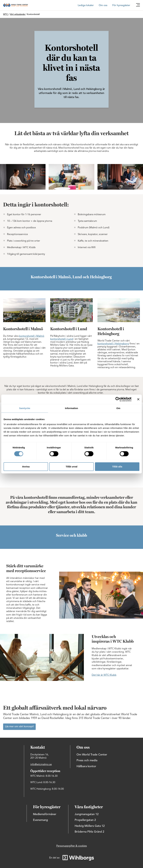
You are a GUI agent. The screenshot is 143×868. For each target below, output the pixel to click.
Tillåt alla (117, 467)
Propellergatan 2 (85, 820)
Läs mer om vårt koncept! (19, 727)
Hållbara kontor (86, 766)
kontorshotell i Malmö (32, 336)
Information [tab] (71, 408)
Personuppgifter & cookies (72, 846)
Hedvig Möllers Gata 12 (90, 826)
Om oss (103, 5)
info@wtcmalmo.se (41, 765)
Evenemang (40, 820)
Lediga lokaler (86, 5)
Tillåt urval (72, 467)
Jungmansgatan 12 (87, 814)
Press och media (87, 760)
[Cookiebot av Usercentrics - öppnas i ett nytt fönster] (118, 399)
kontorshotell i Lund (62, 339)
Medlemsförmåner (45, 814)
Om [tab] (118, 408)
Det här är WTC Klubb (104, 675)
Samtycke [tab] (25, 408)
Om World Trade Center (92, 755)
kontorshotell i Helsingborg (113, 344)
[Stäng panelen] (138, 399)
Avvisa (26, 467)
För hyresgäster (121, 5)
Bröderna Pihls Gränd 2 (89, 832)
